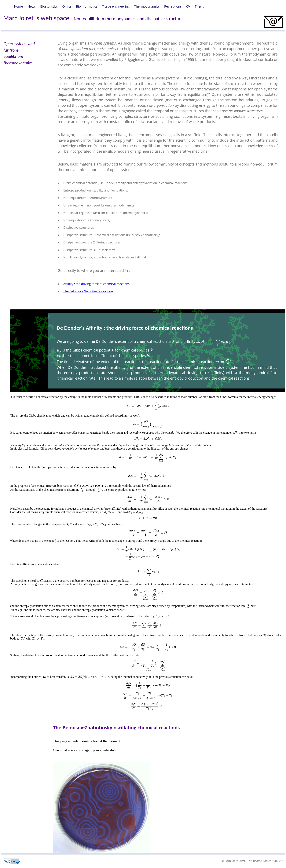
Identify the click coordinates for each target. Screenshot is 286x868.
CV (188, 6)
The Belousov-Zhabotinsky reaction (88, 291)
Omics (67, 6)
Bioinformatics (87, 6)
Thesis (199, 6)
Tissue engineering (116, 6)
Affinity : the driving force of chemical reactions (96, 284)
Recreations (173, 6)
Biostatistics (49, 6)
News (32, 6)
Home (18, 6)
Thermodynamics (147, 6)
